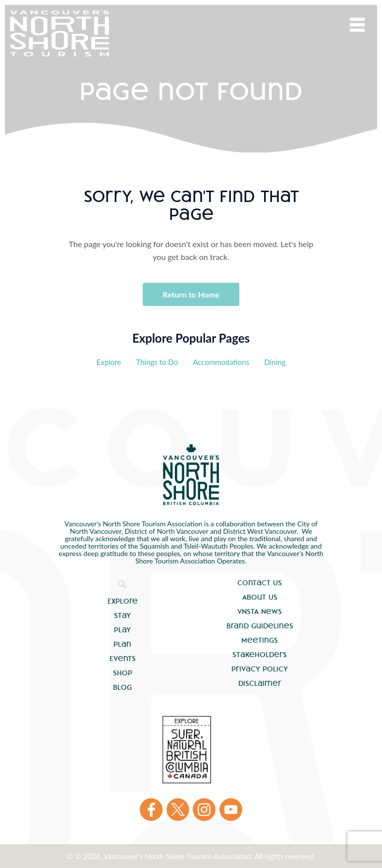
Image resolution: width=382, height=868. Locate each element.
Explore (109, 362)
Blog (122, 687)
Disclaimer (260, 683)
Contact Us (260, 583)
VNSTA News (260, 612)
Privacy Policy (260, 669)
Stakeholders (260, 655)
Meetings (260, 640)
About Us (260, 597)
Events (123, 659)
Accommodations (221, 362)
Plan (122, 644)
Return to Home (191, 294)
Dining (275, 362)
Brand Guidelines (260, 626)
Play (122, 630)
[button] (122, 587)
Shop (123, 673)
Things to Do (157, 362)
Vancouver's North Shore (191, 474)
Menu (357, 25)
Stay (122, 615)
